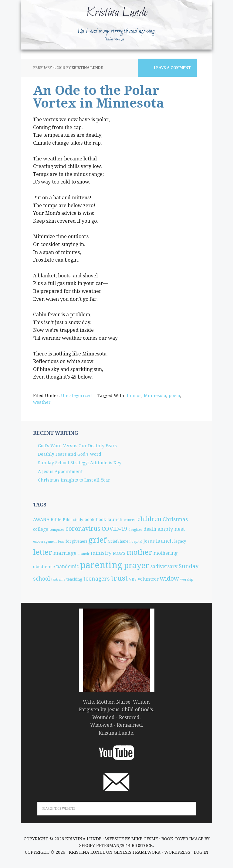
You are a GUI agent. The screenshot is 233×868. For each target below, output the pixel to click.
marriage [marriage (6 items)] (65, 553)
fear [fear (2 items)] (61, 542)
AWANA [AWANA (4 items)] (41, 520)
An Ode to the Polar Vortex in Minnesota (99, 97)
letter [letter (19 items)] (43, 552)
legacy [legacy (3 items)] (180, 541)
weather (42, 402)
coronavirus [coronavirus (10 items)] (83, 529)
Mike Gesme (145, 839)
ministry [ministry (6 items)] (101, 553)
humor (134, 396)
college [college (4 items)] (41, 529)
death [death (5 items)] (150, 529)
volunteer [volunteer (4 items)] (148, 579)
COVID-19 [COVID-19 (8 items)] (114, 529)
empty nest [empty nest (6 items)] (171, 529)
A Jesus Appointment (60, 472)
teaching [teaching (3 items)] (74, 579)
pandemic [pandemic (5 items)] (68, 566)
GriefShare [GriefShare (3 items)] (118, 541)
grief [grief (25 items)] (97, 540)
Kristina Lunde (117, 13)
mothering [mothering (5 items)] (165, 553)
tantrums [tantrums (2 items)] (58, 580)
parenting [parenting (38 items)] (101, 565)
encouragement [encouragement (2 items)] (45, 542)
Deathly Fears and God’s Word (70, 454)
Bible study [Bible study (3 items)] (73, 520)
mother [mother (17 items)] (139, 552)
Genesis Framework (137, 852)
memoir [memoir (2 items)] (84, 554)
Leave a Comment (172, 68)
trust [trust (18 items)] (119, 578)
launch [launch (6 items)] (164, 541)
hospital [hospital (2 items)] (136, 542)
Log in (201, 852)
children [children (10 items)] (149, 519)
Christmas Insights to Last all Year (74, 480)
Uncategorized (76, 396)
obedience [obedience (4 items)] (44, 567)
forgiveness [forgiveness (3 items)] (76, 541)
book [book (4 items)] (89, 520)
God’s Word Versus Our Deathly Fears (77, 446)
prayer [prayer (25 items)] (137, 565)
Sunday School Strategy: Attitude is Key (80, 463)
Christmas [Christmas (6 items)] (175, 519)
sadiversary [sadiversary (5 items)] (164, 566)
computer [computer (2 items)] (57, 530)
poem (174, 396)
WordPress (177, 852)
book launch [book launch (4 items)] (109, 520)
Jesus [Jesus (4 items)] (149, 541)
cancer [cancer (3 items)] (130, 520)
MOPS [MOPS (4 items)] (119, 553)
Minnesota (155, 396)
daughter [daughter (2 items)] (135, 530)
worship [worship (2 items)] (187, 580)
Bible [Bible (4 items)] (56, 520)
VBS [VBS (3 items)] (133, 579)
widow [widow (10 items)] (169, 578)
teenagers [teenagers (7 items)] (97, 579)
